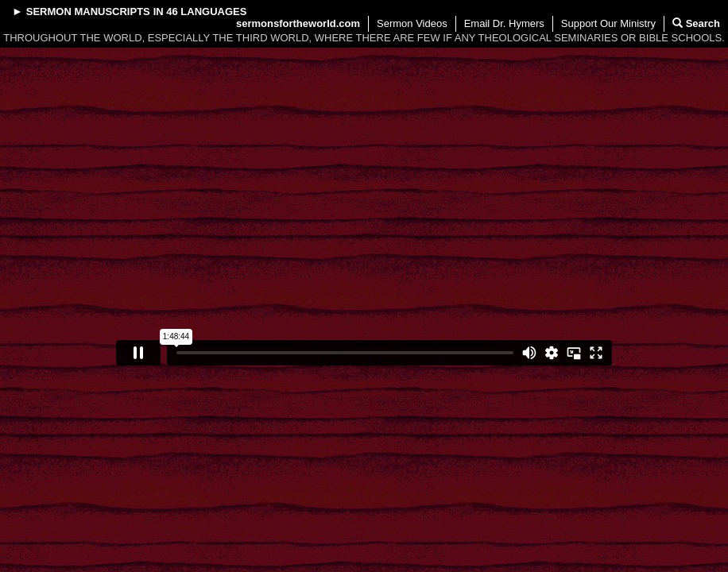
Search (696, 23)
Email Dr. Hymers (504, 23)
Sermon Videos (412, 23)
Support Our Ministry (608, 23)
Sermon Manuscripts (88, 12)
